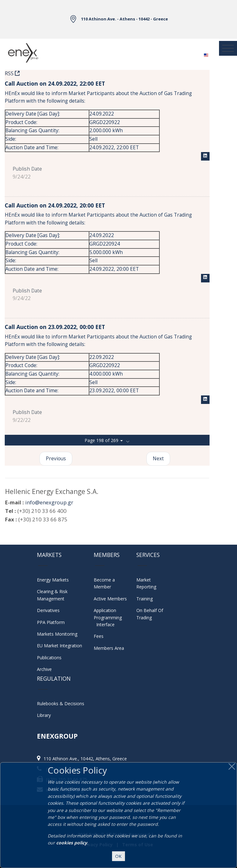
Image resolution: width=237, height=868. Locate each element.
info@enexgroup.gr (49, 502)
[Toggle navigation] (228, 48)
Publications (49, 658)
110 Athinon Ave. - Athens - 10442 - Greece (124, 19)
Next (158, 459)
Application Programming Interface (110, 617)
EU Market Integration (59, 646)
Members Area (109, 648)
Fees (99, 636)
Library (44, 715)
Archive (44, 669)
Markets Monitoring (57, 634)
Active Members (110, 599)
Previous (56, 459)
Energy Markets (53, 580)
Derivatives (48, 610)
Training (145, 599)
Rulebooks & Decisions (61, 703)
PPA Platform (51, 622)
